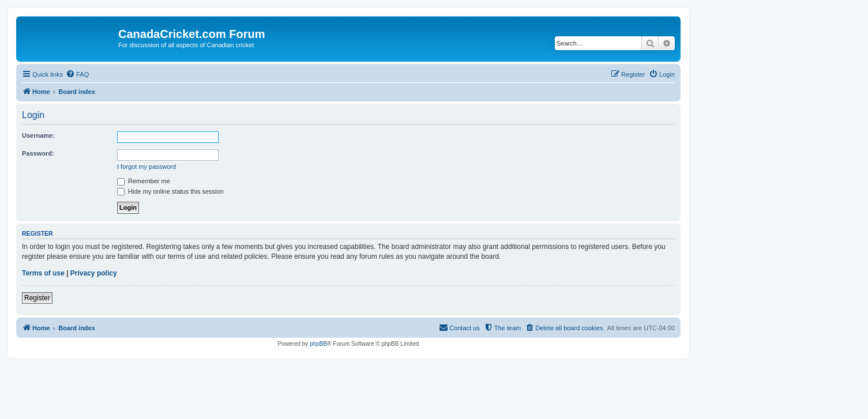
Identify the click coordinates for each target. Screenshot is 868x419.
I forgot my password (146, 167)
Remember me (144, 181)
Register (37, 298)
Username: (38, 135)
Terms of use (43, 273)
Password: (38, 153)
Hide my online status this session (170, 191)
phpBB (318, 344)
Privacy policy (94, 273)
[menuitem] (77, 74)
